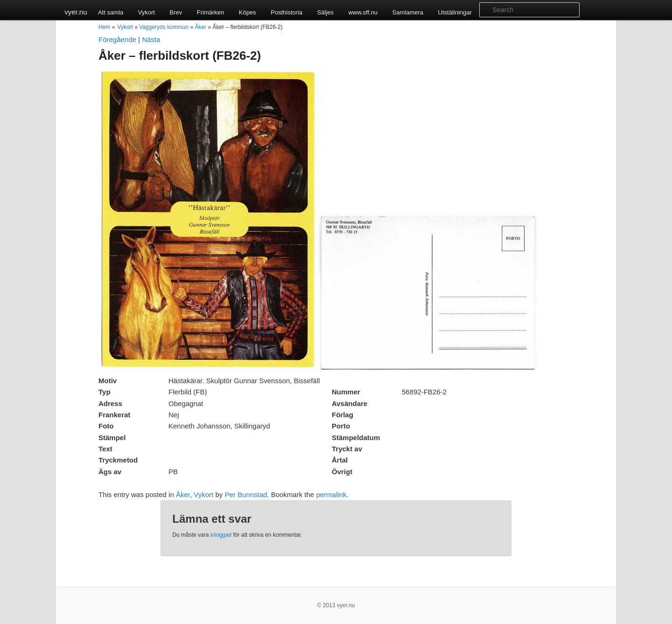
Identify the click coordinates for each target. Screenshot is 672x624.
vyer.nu (76, 12)
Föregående (117, 39)
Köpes (248, 12)
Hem (104, 27)
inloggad (221, 535)
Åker (200, 27)
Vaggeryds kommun (164, 27)
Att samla (111, 12)
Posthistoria (287, 12)
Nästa (151, 39)
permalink (331, 494)
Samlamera (408, 12)
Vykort (147, 12)
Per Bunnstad (246, 494)
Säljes (325, 12)
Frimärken (211, 12)
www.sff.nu (363, 12)
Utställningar (455, 12)
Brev (176, 12)
